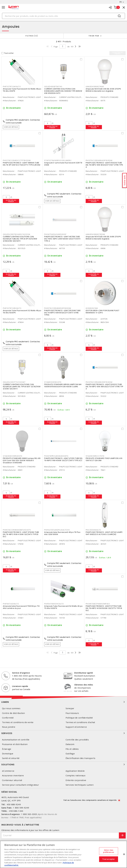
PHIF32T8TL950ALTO (12, 308)
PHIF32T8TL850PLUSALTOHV (57, 530)
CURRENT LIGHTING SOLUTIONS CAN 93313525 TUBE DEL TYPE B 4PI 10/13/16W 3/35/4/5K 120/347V (20, 239)
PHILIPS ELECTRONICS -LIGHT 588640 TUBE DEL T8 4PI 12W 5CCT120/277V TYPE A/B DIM (21, 164)
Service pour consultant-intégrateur (20, 785)
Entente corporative (76, 780)
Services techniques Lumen (80, 785)
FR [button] (121, 2)
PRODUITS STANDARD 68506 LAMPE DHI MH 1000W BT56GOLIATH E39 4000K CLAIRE (63, 385)
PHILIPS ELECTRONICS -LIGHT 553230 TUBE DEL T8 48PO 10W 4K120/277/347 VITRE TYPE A (104, 165)
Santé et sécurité (11, 758)
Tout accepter (109, 859)
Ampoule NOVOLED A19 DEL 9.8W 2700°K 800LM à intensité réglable (103, 238)
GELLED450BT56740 (53, 87)
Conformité (8, 718)
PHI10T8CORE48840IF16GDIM (99, 160)
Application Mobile (75, 771)
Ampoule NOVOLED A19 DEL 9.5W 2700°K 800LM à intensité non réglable (103, 90)
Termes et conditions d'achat (80, 722)
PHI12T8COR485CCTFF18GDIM (17, 160)
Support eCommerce (76, 727)
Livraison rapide (20, 686)
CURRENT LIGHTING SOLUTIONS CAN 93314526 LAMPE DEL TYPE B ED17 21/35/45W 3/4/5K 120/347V (22, 387)
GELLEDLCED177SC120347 (14, 382)
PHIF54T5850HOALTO (54, 604)
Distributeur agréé (84, 673)
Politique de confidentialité (79, 718)
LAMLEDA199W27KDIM (95, 234)
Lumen (63, 702)
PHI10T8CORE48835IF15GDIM (99, 382)
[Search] (63, 16)
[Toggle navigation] (3, 7)
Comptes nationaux (75, 776)
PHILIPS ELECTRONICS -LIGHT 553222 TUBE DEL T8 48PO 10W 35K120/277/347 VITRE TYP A (105, 387)
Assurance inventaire (13, 776)
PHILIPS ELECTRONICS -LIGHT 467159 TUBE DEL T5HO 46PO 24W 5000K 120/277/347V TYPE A (62, 239)
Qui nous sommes (11, 708)
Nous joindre (9, 727)
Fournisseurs (72, 713)
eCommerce (8, 771)
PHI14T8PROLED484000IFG (56, 456)
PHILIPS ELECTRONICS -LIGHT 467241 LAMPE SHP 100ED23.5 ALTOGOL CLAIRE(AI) (104, 533)
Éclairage (7, 749)
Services (63, 733)
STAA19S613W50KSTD (13, 456)
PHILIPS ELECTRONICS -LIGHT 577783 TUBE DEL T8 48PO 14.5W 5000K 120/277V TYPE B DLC (104, 608)
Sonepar (70, 708)
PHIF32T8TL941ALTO (12, 87)
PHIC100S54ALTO (93, 530)
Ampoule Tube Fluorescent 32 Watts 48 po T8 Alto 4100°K (22, 90)
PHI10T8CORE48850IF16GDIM (58, 308)
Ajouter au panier (52, 127)
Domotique (8, 754)
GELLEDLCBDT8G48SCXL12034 (17, 234)
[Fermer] (124, 854)
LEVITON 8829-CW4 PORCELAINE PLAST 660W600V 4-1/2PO (102, 312)
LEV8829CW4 (92, 308)
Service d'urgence (21, 673)
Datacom (70, 744)
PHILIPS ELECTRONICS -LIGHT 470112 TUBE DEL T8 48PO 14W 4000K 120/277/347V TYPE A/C (63, 459)
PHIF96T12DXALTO (11, 604)
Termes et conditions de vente (18, 722)
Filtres (32, 36)
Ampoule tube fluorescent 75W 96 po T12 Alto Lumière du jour (21, 607)
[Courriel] (60, 835)
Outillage (70, 754)
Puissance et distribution (15, 744)
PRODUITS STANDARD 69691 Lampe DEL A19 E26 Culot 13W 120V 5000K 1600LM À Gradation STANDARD (22, 460)
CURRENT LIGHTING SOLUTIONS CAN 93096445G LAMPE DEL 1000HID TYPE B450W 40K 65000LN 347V (63, 91)
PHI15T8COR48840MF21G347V (17, 530)
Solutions (63, 764)
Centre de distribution (13, 713)
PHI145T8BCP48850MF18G (98, 604)
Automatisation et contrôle (16, 740)
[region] (63, 854)
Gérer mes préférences (108, 851)
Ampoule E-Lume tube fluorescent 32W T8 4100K (63, 164)
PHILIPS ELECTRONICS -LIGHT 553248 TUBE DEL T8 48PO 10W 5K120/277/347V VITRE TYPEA (62, 313)
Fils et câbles (72, 749)
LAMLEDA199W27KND (95, 87)
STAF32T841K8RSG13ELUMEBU (58, 160)
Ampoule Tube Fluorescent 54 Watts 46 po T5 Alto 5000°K (63, 607)
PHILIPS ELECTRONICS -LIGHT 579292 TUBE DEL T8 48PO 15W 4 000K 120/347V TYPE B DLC (21, 534)
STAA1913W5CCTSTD (95, 456)
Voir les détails (11, 127)
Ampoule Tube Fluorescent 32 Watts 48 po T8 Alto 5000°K (22, 312)
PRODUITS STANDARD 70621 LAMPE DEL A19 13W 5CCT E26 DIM (104, 459)
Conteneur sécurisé (12, 780)
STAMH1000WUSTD (53, 382)
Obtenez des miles (84, 685)
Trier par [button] (94, 36)
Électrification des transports (81, 758)
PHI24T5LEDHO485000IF (55, 234)
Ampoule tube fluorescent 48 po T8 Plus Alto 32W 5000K (62, 533)
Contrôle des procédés (77, 740)
